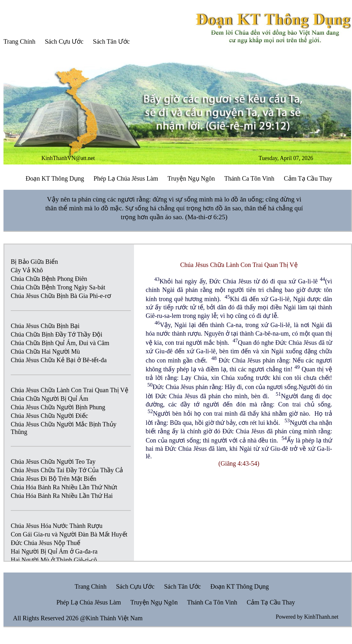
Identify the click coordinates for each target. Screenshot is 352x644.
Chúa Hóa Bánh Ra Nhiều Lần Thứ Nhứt (64, 487)
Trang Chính (19, 41)
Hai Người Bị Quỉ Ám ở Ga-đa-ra (54, 551)
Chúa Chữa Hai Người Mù (45, 351)
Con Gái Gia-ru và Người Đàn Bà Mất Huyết (69, 534)
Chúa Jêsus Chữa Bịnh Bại (45, 326)
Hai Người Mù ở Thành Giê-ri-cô (54, 560)
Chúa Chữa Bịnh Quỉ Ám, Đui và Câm (60, 343)
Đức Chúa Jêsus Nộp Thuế (46, 543)
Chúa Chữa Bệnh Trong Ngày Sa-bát (58, 287)
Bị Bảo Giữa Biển (34, 262)
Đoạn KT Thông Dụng (55, 178)
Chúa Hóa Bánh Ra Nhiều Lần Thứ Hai (62, 496)
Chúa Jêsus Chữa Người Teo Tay (53, 461)
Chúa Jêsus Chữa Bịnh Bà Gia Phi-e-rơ (61, 296)
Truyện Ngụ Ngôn (191, 178)
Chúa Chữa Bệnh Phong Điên (49, 279)
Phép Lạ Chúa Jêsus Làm (126, 178)
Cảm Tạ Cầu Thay (308, 178)
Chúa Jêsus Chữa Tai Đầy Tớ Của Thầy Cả (67, 470)
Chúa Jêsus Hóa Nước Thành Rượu (57, 526)
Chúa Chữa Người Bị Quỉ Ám (49, 399)
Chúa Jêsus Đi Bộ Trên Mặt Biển (54, 479)
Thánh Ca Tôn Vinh (249, 178)
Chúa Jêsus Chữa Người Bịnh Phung (58, 407)
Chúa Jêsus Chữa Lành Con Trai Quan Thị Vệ (70, 390)
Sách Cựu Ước (64, 41)
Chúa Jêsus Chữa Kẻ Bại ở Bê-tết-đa (59, 360)
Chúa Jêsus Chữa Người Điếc (49, 416)
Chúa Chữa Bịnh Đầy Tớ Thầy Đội (57, 334)
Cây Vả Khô (27, 270)
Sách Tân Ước (111, 41)
